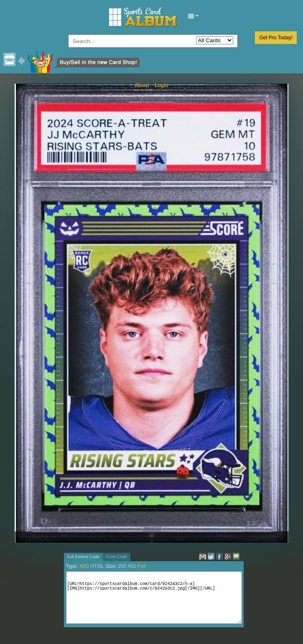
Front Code (117, 557)
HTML (97, 566)
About (142, 85)
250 (122, 566)
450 (132, 566)
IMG (84, 566)
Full (141, 566)
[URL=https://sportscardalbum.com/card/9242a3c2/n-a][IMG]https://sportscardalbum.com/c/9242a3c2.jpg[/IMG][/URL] (154, 598)
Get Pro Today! (276, 38)
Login (162, 85)
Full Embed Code (83, 557)
